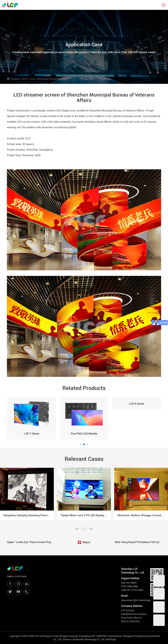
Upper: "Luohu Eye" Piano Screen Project (30, 542)
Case (33, 79)
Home (25, 79)
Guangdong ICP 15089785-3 (94, 636)
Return (86, 542)
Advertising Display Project (51, 79)
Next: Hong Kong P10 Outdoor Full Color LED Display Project (138, 542)
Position (16, 79)
